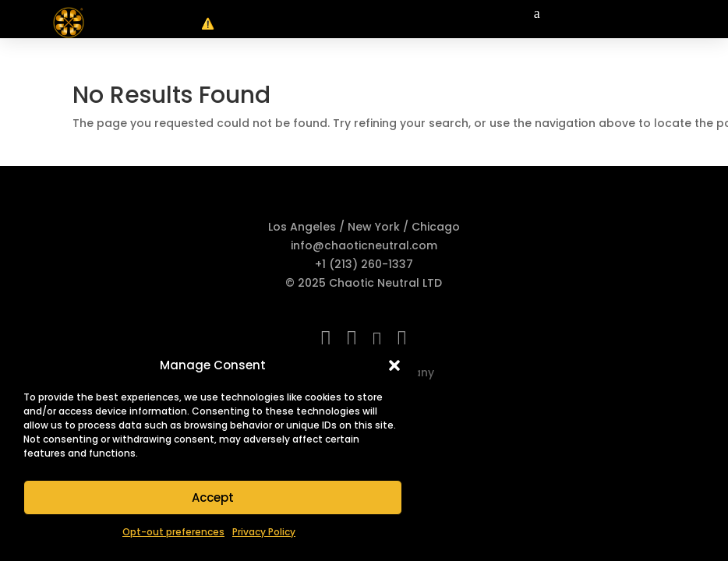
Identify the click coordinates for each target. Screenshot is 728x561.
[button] (394, 365)
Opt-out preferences (173, 532)
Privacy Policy (264, 532)
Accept (213, 497)
